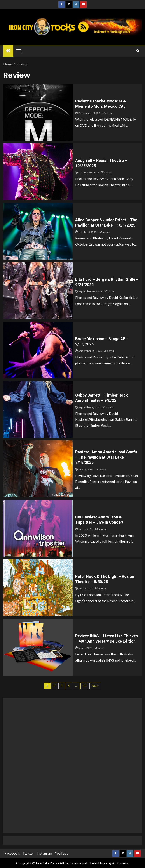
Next (95, 686)
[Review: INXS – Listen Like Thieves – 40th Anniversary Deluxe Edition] (38, 647)
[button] (19, 51)
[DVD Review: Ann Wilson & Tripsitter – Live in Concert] (38, 528)
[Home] (8, 51)
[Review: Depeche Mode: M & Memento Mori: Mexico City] (38, 112)
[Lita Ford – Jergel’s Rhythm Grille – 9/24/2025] (38, 291)
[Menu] (19, 51)
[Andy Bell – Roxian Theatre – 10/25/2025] (38, 172)
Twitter (28, 853)
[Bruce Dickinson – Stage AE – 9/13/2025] (38, 350)
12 (85, 686)
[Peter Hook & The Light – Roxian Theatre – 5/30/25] (38, 588)
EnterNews (99, 863)
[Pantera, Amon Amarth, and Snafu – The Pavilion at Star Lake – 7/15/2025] (38, 469)
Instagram (44, 853)
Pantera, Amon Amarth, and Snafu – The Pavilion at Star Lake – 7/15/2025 (106, 457)
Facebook (12, 853)
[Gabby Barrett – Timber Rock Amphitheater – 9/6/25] (38, 409)
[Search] (138, 51)
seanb (102, 469)
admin (109, 113)
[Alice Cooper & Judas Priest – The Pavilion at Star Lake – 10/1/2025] (38, 231)
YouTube (62, 853)
